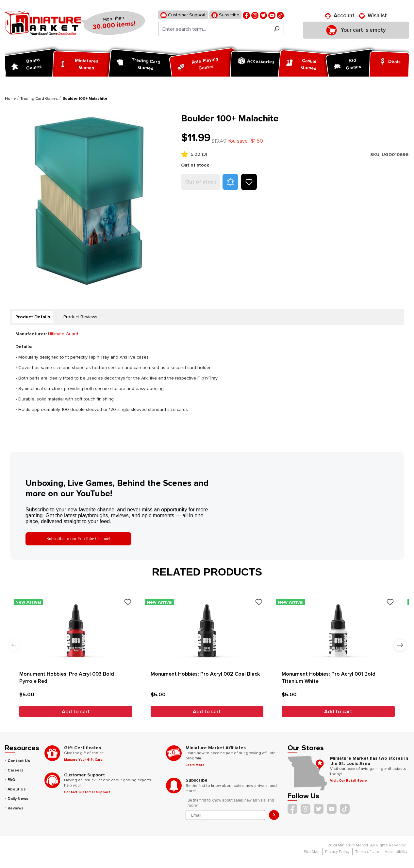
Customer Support (183, 15)
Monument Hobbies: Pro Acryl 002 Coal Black (205, 674)
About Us (17, 789)
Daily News (18, 799)
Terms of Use (367, 852)
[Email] (225, 815)
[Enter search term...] (214, 29)
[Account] (340, 16)
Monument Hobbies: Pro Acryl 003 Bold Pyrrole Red (67, 678)
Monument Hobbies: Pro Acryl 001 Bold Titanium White (329, 678)
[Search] (277, 29)
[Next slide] (400, 645)
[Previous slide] (14, 645)
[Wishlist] (373, 16)
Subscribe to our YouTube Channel (78, 539)
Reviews (16, 808)
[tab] (33, 317)
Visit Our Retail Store (348, 781)
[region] (89, 201)
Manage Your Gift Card (83, 760)
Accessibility (396, 852)
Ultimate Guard (63, 334)
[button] (230, 182)
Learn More (195, 765)
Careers (16, 770)
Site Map (312, 852)
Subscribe (225, 15)
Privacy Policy (337, 852)
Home (10, 99)
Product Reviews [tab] (80, 317)
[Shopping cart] (356, 30)
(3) (205, 154)
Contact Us (19, 761)
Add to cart (76, 712)
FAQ (11, 780)
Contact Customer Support (87, 792)
